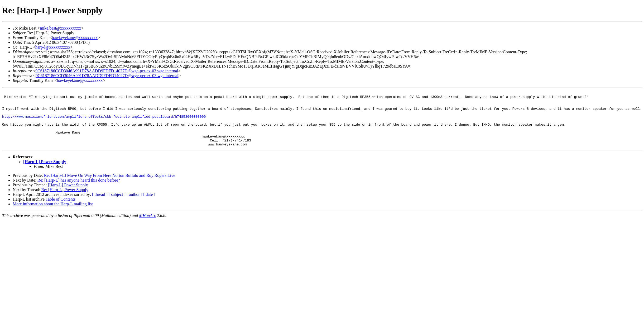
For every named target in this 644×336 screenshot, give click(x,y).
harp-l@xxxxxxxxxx (53, 47)
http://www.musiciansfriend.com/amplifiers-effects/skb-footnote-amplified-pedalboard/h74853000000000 (104, 122)
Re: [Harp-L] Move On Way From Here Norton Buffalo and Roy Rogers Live (110, 186)
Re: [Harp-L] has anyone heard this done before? (79, 191)
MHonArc (147, 227)
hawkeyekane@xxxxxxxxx (75, 38)
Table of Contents (61, 210)
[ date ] (149, 205)
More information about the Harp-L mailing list (53, 215)
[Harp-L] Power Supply (45, 173)
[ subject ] (117, 205)
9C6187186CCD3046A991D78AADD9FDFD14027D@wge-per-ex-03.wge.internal (107, 71)
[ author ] (134, 205)
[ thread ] (100, 205)
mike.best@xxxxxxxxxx (61, 28)
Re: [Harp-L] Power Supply (65, 201)
